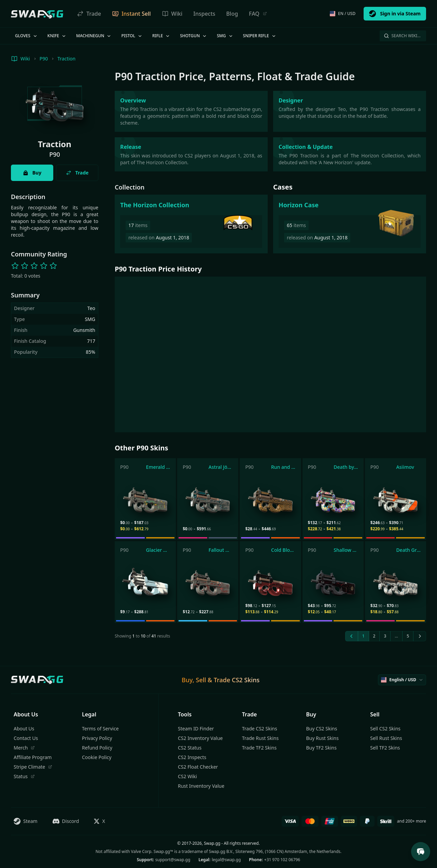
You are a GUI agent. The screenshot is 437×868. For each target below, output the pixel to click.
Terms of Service (100, 729)
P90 (44, 59)
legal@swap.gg (226, 860)
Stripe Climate (33, 767)
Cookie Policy (97, 757)
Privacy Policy (97, 738)
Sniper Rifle (260, 36)
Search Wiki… (402, 36)
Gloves (26, 36)
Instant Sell (131, 14)
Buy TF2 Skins (321, 748)
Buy (32, 173)
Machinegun (94, 36)
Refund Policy (97, 748)
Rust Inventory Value (201, 786)
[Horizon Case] (350, 224)
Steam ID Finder (196, 729)
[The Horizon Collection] (191, 224)
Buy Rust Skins (322, 738)
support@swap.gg (173, 860)
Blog (232, 14)
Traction (66, 59)
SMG (225, 36)
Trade (89, 14)
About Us (24, 729)
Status (24, 776)
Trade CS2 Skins (260, 729)
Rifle (161, 36)
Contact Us (26, 738)
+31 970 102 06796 (282, 860)
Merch (24, 748)
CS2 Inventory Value (200, 738)
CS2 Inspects (192, 757)
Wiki (172, 14)
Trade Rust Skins (260, 738)
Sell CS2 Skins (385, 729)
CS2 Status (190, 748)
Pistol (132, 36)
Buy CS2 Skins (322, 729)
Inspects (204, 14)
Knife (57, 36)
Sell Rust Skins (386, 738)
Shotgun (194, 36)
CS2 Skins (246, 680)
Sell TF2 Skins (385, 748)
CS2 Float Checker (198, 767)
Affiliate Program (33, 757)
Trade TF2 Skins (259, 748)
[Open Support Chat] (421, 852)
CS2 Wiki (187, 776)
